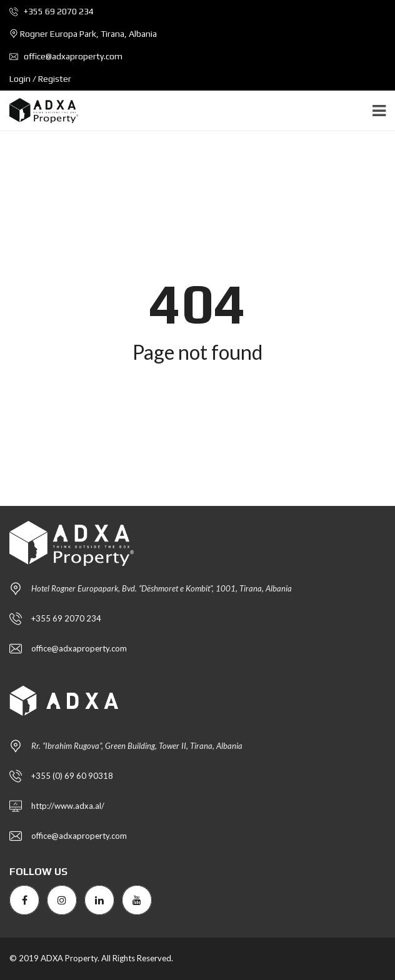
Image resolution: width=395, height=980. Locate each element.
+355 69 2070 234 (52, 11)
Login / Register (40, 79)
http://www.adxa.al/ (68, 806)
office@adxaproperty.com (66, 56)
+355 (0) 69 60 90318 (72, 776)
